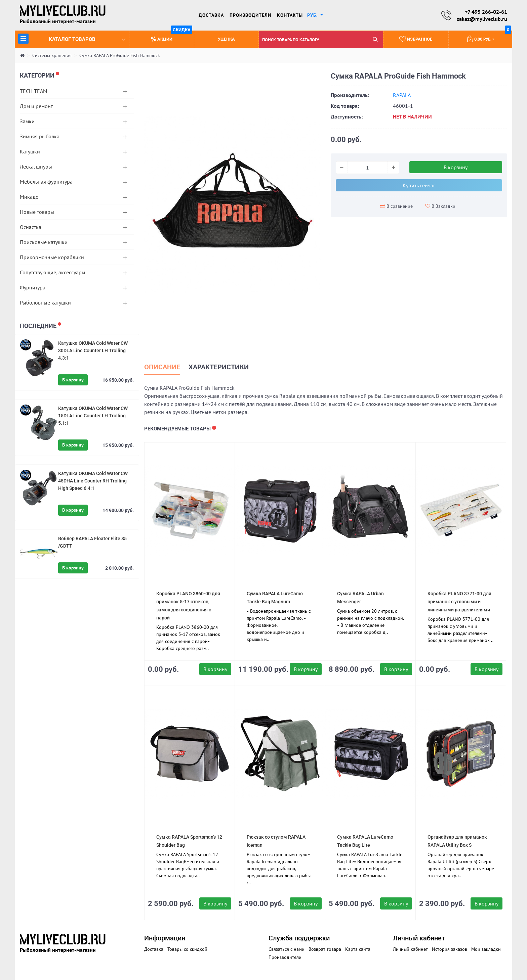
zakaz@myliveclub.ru (482, 19)
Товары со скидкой (187, 949)
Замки (27, 121)
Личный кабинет (410, 949)
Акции (172, 36)
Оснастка (31, 227)
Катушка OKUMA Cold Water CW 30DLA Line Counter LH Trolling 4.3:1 (93, 351)
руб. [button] (313, 15)
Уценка (226, 39)
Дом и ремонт (36, 106)
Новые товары (37, 212)
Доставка (211, 15)
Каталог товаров (72, 38)
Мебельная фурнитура (46, 182)
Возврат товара (325, 949)
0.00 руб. (489, 37)
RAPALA (402, 95)
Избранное (416, 39)
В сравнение (396, 206)
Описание (163, 367)
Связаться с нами (287, 949)
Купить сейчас (419, 186)
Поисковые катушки (44, 242)
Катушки (30, 151)
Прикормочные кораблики (52, 257)
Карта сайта (358, 949)
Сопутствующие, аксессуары (53, 272)
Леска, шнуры (36, 167)
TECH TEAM (34, 91)
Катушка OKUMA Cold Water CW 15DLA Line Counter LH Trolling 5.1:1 (93, 416)
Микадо (29, 197)
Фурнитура (33, 287)
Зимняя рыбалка (40, 136)
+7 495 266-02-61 (486, 12)
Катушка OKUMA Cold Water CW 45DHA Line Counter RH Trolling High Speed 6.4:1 (93, 481)
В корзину (73, 380)
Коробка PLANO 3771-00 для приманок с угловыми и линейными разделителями (459, 602)
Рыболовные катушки (45, 302)
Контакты (290, 15)
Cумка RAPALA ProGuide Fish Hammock (120, 56)
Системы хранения (52, 56)
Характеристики (223, 367)
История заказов (450, 949)
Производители (250, 15)
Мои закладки (486, 949)
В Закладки (440, 206)
